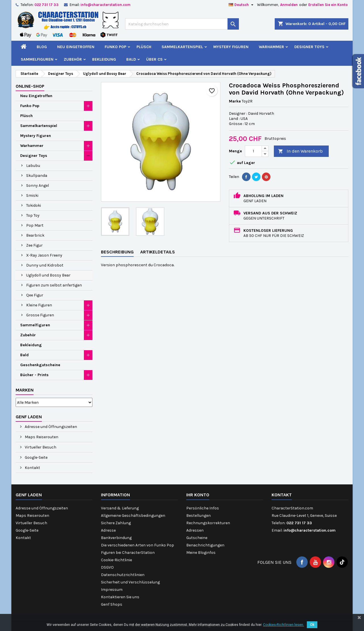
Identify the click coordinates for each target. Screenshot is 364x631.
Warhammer (271, 47)
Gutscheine (197, 538)
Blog (42, 47)
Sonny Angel (38, 186)
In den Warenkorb (300, 151)
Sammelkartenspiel (182, 47)
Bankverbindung (116, 538)
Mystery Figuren (231, 47)
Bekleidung (104, 59)
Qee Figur (35, 295)
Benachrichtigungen (205, 545)
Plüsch (144, 47)
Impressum (112, 590)
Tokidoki (34, 205)
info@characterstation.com (106, 5)
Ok (312, 625)
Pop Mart (35, 225)
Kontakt (32, 468)
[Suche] (182, 24)
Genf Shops (112, 604)
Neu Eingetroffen (76, 47)
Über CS (154, 59)
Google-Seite (36, 457)
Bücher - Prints (34, 375)
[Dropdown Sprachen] (242, 5)
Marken (25, 390)
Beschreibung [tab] (117, 252)
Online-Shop (30, 86)
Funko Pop (115, 47)
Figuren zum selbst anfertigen (54, 285)
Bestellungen (198, 516)
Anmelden (289, 5)
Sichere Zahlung (116, 523)
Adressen (195, 530)
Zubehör (73, 59)
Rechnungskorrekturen (208, 523)
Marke (235, 101)
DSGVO (107, 567)
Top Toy (33, 215)
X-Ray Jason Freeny (44, 255)
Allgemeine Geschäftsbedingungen (133, 516)
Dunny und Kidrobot (45, 265)
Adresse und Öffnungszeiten (50, 427)
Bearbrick (35, 235)
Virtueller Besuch (40, 447)
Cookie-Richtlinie (116, 560)
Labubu (33, 166)
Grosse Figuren (40, 315)
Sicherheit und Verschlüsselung (130, 582)
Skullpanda (37, 176)
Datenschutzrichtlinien (123, 575)
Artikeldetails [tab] (158, 252)
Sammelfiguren (37, 59)
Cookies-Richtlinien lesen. (284, 625)
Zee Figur (34, 245)
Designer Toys (309, 47)
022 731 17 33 (46, 5)
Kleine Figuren (39, 305)
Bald (131, 59)
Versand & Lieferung (120, 508)
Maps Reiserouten (41, 437)
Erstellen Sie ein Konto (328, 5)
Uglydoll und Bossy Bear (48, 275)
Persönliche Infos (203, 508)
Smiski (32, 195)
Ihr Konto (198, 495)
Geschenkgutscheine (40, 365)
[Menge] (253, 151)
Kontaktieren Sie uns (120, 597)
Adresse (108, 530)
